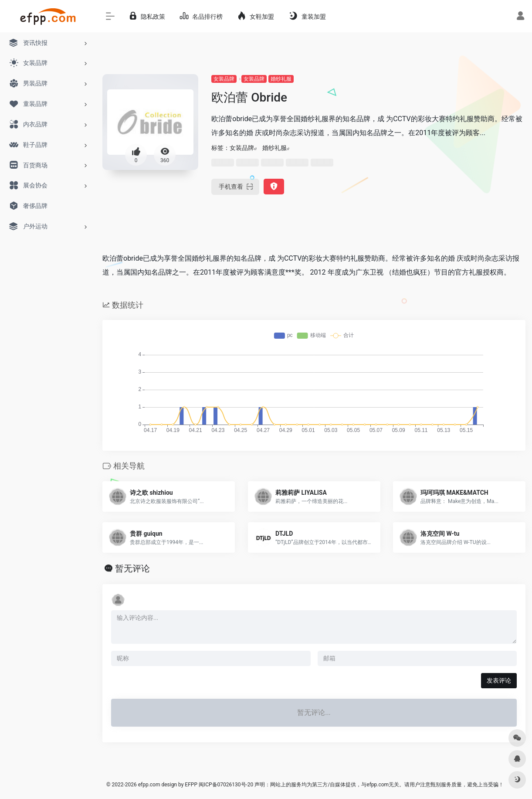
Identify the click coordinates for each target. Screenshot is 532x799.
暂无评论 (132, 568)
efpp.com (149, 785)
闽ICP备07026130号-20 (225, 785)
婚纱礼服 (281, 79)
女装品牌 (224, 79)
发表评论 (499, 680)
